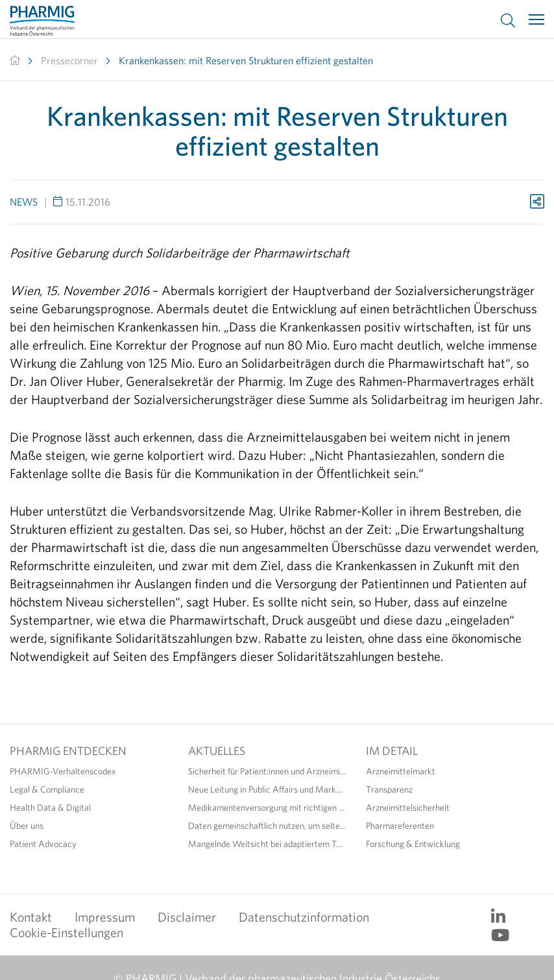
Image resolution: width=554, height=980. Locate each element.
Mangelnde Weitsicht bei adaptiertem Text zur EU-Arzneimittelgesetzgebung (268, 844)
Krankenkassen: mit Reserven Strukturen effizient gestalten (246, 60)
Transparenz (389, 789)
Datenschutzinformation (304, 917)
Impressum (105, 917)
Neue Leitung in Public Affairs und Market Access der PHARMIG (268, 789)
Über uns (27, 826)
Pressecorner (69, 60)
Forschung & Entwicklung (413, 844)
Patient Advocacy (43, 844)
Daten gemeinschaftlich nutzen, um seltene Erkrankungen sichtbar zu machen (268, 826)
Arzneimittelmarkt (401, 771)
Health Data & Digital (50, 807)
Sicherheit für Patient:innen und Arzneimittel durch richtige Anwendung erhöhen (268, 771)
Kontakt (31, 917)
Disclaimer (187, 917)
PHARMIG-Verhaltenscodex (63, 771)
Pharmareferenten (400, 826)
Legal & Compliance (47, 789)
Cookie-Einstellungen (66, 932)
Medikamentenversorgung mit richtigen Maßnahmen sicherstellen (268, 807)
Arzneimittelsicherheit (408, 807)
